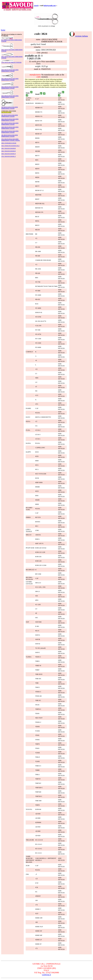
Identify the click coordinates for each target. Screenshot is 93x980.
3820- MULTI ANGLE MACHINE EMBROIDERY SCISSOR (10, 70)
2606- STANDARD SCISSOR (9, 143)
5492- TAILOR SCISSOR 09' (9, 151)
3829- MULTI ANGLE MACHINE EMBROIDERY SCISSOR (10, 132)
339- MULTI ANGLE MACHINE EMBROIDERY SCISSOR (10, 108)
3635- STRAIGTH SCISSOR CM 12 (10, 146)
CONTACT (46, 975)
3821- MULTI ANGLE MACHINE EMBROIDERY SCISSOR (10, 79)
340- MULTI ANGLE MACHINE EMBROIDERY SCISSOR (10, 116)
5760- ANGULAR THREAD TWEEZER (11, 62)
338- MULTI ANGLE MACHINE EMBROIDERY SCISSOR (10, 136)
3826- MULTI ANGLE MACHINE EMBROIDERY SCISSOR (10, 120)
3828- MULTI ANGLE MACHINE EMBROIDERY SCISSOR (10, 128)
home (3, 30)
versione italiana (79, 36)
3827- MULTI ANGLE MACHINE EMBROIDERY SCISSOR (10, 124)
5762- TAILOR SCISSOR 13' (9, 156)
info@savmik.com (50, 6)
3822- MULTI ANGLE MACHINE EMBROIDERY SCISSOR (10, 88)
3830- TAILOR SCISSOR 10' (9, 154)
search (36, 6)
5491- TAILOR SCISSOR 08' (9, 148)
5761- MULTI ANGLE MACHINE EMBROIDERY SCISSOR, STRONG (11, 140)
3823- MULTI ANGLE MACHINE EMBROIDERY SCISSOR (10, 96)
